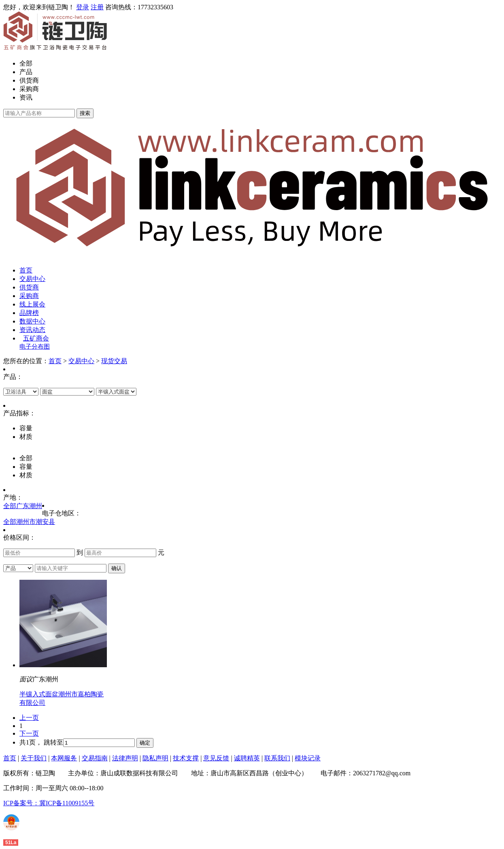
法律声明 (125, 758)
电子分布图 (35, 347)
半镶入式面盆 (39, 694)
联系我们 (277, 758)
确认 (117, 568)
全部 (26, 63)
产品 (26, 72)
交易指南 (95, 758)
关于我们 (34, 758)
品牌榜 (29, 313)
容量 (26, 467)
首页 (26, 270)
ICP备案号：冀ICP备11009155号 (49, 803)
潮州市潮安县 (36, 522)
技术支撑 (186, 758)
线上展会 (32, 304)
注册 (97, 7)
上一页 (29, 718)
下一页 (29, 733)
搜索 (85, 113)
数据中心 (32, 321)
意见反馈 (216, 758)
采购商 (29, 89)
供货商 (29, 80)
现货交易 (114, 361)
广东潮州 (29, 506)
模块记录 (308, 758)
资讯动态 (32, 330)
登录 (83, 7)
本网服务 (64, 758)
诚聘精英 (247, 758)
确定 (145, 743)
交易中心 (32, 279)
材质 (26, 475)
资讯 (26, 97)
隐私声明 (155, 758)
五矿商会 (36, 338)
